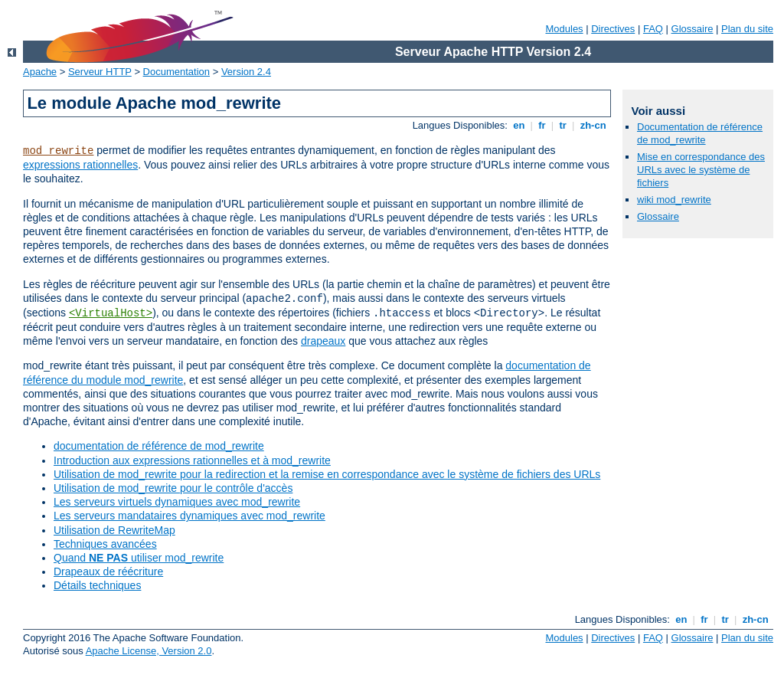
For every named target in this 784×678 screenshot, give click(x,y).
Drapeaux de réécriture (108, 572)
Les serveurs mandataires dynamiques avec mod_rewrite (189, 516)
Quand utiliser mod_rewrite (139, 558)
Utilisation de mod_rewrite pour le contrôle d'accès (173, 488)
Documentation (176, 72)
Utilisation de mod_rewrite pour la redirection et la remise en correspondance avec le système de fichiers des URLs (327, 474)
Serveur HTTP (100, 72)
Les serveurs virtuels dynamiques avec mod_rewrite (177, 502)
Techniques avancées (105, 544)
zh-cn (593, 125)
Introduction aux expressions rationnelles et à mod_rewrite (192, 460)
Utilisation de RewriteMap (114, 530)
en (519, 125)
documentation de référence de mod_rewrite (159, 446)
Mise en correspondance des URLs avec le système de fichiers (701, 170)
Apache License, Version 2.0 (149, 651)
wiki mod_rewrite (674, 200)
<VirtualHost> (111, 313)
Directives (613, 29)
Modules (564, 29)
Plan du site (747, 29)
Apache (40, 72)
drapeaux (323, 341)
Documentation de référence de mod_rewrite (700, 133)
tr (563, 125)
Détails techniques (97, 585)
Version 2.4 (246, 72)
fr (542, 125)
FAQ (653, 29)
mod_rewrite (58, 151)
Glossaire (693, 29)
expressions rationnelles (80, 165)
